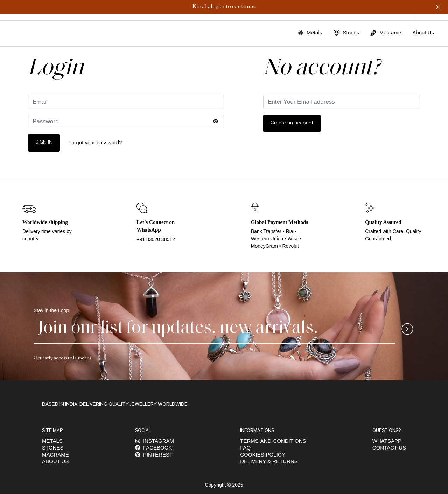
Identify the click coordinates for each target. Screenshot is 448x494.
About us (55, 461)
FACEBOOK (154, 448)
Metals (52, 441)
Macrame (55, 455)
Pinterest (154, 455)
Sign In (44, 142)
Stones (53, 448)
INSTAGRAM (155, 441)
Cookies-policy (262, 455)
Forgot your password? (95, 142)
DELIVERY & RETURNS (269, 461)
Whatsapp (387, 441)
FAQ (245, 448)
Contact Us (389, 448)
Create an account (292, 123)
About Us (423, 32)
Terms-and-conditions (273, 441)
